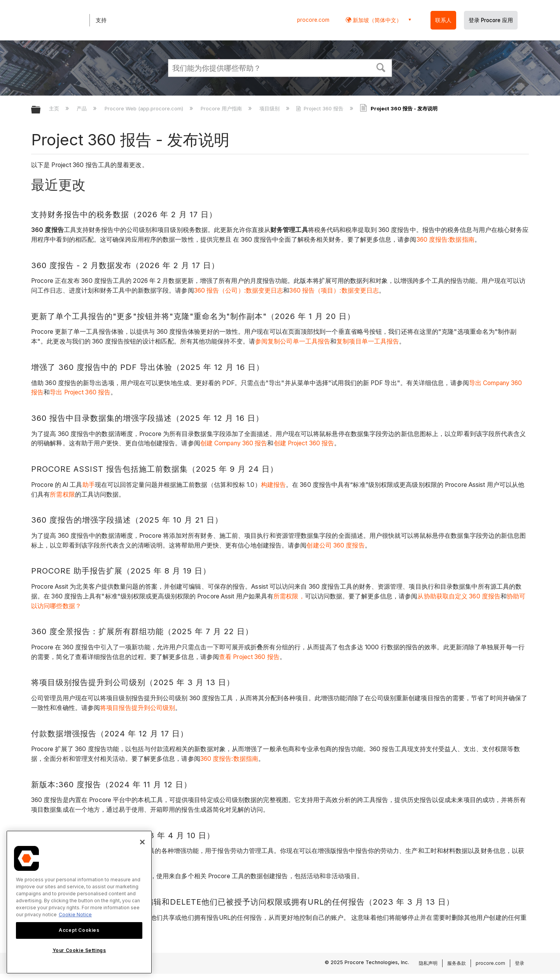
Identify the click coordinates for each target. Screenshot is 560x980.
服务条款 (457, 963)
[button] (381, 67)
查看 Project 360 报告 (249, 657)
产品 (82, 108)
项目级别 (270, 108)
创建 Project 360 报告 (304, 443)
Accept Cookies (79, 930)
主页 (55, 108)
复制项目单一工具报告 (368, 341)
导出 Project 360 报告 (80, 392)
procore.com (313, 20)
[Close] (142, 842)
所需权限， (289, 596)
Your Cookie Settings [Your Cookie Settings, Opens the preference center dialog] (79, 950)
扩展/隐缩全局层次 (41, 110)
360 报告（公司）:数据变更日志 (239, 290)
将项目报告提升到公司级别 (137, 708)
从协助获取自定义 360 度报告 (459, 596)
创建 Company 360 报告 (234, 443)
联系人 (443, 20)
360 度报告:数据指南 (445, 240)
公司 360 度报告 (342, 545)
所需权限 (62, 494)
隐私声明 (428, 963)
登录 (520, 963)
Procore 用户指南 (222, 108)
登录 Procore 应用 (491, 20)
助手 (89, 485)
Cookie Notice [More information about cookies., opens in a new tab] (75, 915)
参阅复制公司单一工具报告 (293, 341)
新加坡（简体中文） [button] (376, 20)
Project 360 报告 (320, 108)
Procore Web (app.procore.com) (145, 108)
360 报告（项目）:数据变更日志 (334, 290)
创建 (313, 545)
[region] (79, 902)
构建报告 (273, 485)
